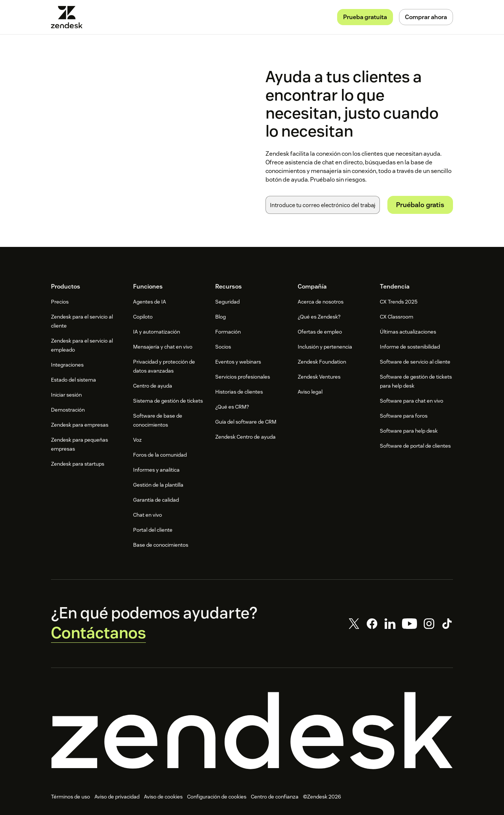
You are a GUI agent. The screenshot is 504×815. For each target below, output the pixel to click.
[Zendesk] (252, 731)
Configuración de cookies (217, 797)
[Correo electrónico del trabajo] (323, 205)
